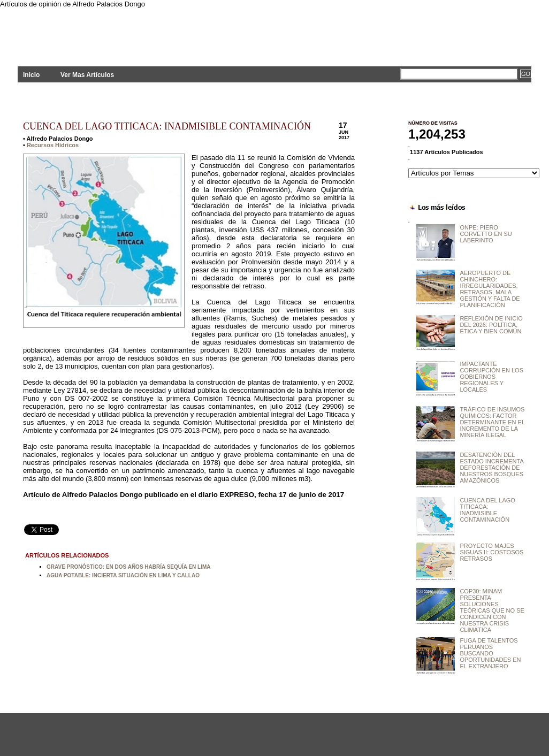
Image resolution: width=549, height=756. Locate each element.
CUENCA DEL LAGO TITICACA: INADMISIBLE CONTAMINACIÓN (167, 126)
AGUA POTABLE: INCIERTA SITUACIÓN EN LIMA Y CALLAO (123, 575)
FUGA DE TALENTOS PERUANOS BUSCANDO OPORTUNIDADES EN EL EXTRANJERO (490, 653)
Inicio (31, 75)
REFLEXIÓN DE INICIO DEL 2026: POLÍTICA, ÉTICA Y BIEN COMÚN (491, 325)
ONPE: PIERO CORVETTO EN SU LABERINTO (486, 234)
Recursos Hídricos (53, 145)
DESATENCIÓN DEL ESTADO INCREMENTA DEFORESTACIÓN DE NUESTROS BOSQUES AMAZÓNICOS (491, 468)
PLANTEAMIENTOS (114, 31)
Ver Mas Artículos (87, 75)
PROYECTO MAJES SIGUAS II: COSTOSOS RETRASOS (491, 552)
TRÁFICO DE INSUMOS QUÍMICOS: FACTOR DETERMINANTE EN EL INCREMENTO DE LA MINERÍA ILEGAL (492, 422)
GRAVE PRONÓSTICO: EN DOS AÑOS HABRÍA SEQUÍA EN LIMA (129, 567)
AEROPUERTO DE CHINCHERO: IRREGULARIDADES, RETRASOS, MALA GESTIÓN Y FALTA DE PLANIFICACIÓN (490, 289)
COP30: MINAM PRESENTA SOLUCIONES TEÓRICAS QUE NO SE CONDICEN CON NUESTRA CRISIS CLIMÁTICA (492, 610)
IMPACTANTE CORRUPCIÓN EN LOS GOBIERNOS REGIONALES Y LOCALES (491, 377)
